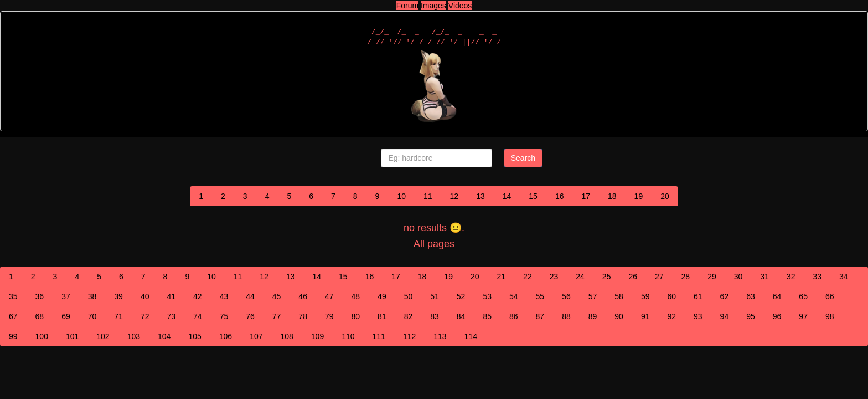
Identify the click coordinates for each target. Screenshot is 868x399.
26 (633, 277)
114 (471, 336)
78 (303, 316)
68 (40, 316)
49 (382, 296)
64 (777, 296)
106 (226, 336)
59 (645, 296)
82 (409, 316)
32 (791, 277)
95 (751, 316)
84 (461, 316)
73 (171, 316)
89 (593, 316)
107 (256, 336)
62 (725, 296)
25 (607, 277)
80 (356, 316)
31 (764, 277)
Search (523, 158)
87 (540, 316)
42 (198, 296)
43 (224, 296)
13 (480, 196)
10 (401, 196)
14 (507, 196)
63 (751, 296)
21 (502, 277)
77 (277, 316)
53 (487, 296)
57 (593, 296)
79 (329, 316)
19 (639, 196)
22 (528, 277)
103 (134, 336)
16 (560, 196)
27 (659, 277)
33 (817, 277)
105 (195, 336)
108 (286, 336)
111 (379, 336)
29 (712, 277)
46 (303, 296)
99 (13, 336)
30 (738, 277)
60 (671, 296)
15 (533, 196)
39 (118, 296)
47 (329, 296)
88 (566, 316)
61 (698, 296)
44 (250, 296)
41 (171, 296)
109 (317, 336)
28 (686, 277)
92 (671, 316)
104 (164, 336)
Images (433, 6)
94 (725, 316)
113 (440, 336)
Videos (460, 6)
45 (277, 296)
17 (586, 196)
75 (224, 316)
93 (698, 316)
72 (145, 316)
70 (92, 316)
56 (566, 296)
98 (830, 316)
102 (103, 336)
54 (514, 296)
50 (409, 296)
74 (198, 316)
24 (580, 277)
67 (13, 316)
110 (348, 336)
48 (356, 296)
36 (40, 296)
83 (435, 316)
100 (42, 336)
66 (830, 296)
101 (72, 336)
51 (435, 296)
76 (250, 316)
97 (803, 316)
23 (554, 277)
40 (145, 296)
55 (540, 296)
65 (803, 296)
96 (777, 316)
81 (382, 316)
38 (92, 296)
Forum (407, 6)
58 (619, 296)
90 (619, 316)
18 (612, 196)
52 (461, 296)
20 (665, 196)
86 (514, 316)
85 (487, 316)
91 (645, 316)
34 (844, 277)
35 (13, 296)
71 (118, 316)
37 (66, 296)
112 (409, 336)
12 (454, 196)
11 (428, 196)
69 (66, 316)
